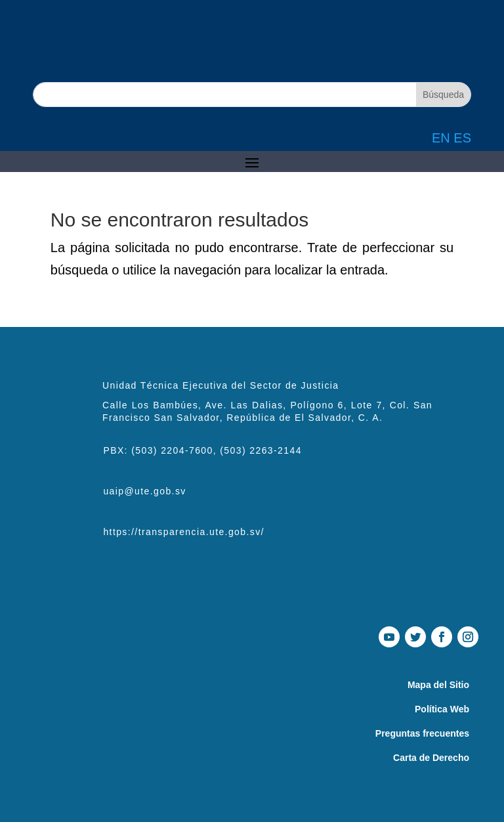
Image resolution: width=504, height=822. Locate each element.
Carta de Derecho (431, 758)
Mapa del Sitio (438, 685)
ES (462, 138)
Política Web (442, 709)
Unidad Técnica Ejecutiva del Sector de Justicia (220, 385)
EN (441, 138)
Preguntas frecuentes (422, 733)
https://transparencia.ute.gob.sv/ (183, 532)
